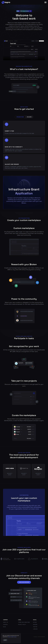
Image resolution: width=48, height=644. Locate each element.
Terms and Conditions (24, 622)
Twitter (35, 627)
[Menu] (45, 2)
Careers (5, 624)
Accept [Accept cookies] (5, 640)
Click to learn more (12, 637)
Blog (4, 627)
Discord (35, 624)
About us (6, 622)
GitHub (35, 622)
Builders (29, 117)
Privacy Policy (22, 624)
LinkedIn (35, 629)
